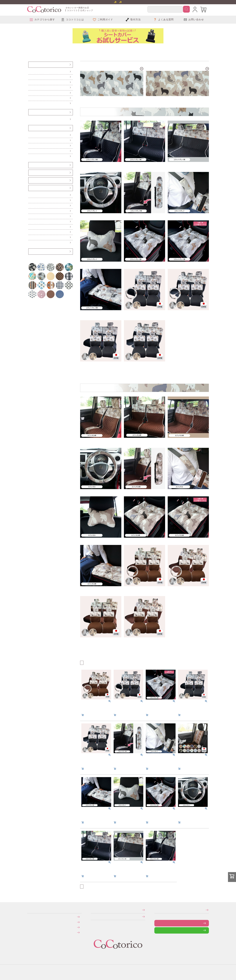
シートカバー (30, 65)
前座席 (30, 72)
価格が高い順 (92, 662)
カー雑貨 (30, 188)
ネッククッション (30, 151)
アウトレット (30, 251)
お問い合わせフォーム (157, 923)
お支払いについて (29, 917)
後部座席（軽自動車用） (30, 82)
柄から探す (29, 48)
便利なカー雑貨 (30, 200)
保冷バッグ (30, 222)
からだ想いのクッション (30, 156)
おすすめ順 (85, 662)
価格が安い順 (88, 662)
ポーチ (30, 237)
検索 (186, 9)
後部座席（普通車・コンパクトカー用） (31, 88)
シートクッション (30, 135)
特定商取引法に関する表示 (92, 910)
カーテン (30, 216)
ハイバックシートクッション (31, 146)
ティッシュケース (30, 211)
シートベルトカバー (30, 173)
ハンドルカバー (30, 112)
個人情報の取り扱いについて (92, 917)
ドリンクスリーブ (30, 232)
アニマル (30, 48)
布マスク (30, 243)
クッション (30, 128)
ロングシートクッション (30, 140)
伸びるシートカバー (30, 98)
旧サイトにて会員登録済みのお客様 (30, 932)
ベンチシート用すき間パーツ (31, 180)
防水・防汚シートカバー (30, 103)
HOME (28, 48)
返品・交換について (29, 927)
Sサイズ (30, 119)
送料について (29, 922)
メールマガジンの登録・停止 (155, 910)
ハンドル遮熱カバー (30, 206)
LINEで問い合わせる (157, 930)
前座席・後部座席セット (30, 93)
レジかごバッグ (30, 227)
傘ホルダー (30, 195)
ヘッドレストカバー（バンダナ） (31, 165)
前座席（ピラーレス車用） (30, 77)
